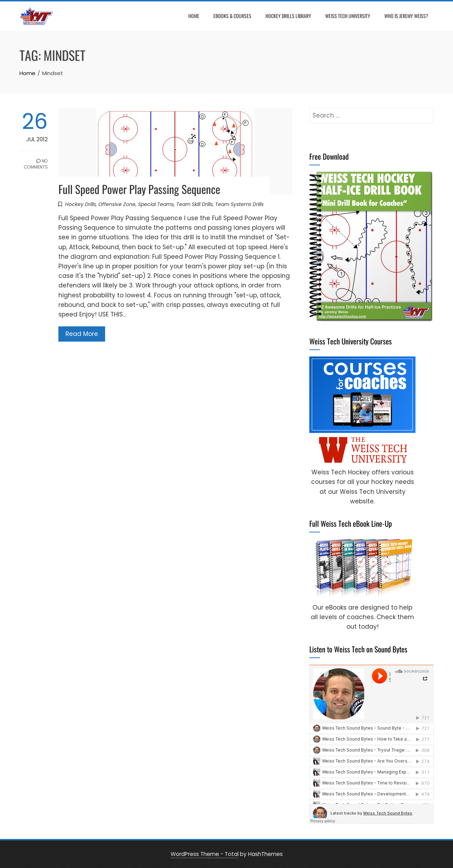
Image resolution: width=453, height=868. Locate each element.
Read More (82, 334)
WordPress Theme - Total (205, 854)
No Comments (36, 164)
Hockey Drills (81, 204)
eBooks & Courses (232, 16)
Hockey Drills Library (288, 16)
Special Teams (156, 204)
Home (194, 16)
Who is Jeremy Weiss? (406, 16)
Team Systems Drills (239, 204)
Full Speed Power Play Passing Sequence (139, 189)
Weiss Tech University (348, 16)
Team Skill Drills (194, 204)
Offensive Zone (117, 204)
